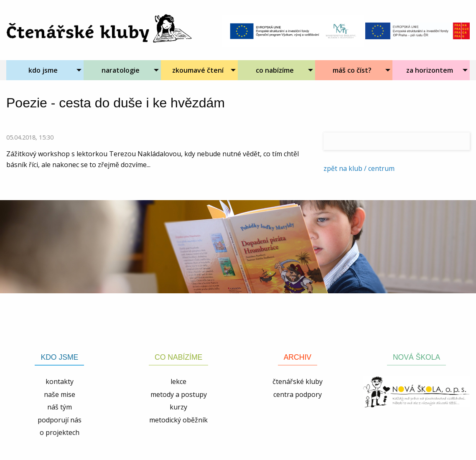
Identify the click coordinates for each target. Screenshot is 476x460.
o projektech (60, 432)
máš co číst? (352, 70)
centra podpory (298, 394)
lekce (178, 381)
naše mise (60, 394)
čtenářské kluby (298, 381)
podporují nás (60, 420)
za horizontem (430, 70)
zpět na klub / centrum (359, 168)
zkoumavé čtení (198, 70)
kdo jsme (43, 70)
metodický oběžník (178, 420)
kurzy (178, 407)
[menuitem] (45, 70)
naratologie (121, 70)
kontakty (60, 381)
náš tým (60, 407)
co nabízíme (275, 70)
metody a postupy (179, 394)
